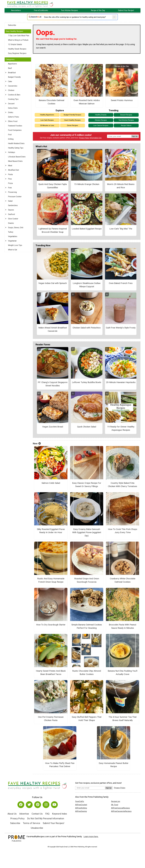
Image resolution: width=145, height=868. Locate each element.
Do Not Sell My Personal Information (46, 819)
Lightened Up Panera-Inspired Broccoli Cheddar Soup (53, 230)
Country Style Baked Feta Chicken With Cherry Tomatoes (123, 485)
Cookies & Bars (14, 95)
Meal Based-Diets (15, 161)
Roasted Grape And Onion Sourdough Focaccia (87, 580)
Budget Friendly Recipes (72, 115)
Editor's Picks (13, 117)
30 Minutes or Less (47, 126)
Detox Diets (13, 108)
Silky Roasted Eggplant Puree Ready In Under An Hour (51, 531)
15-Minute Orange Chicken (87, 184)
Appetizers (12, 64)
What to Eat (13, 250)
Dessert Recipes (126, 115)
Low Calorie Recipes (101, 126)
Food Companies (15, 130)
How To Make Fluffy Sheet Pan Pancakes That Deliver (60, 765)
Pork (10, 188)
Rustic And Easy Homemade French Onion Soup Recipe (51, 580)
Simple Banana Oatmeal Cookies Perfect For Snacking (87, 626)
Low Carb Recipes (47, 120)
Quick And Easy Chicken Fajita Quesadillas (53, 186)
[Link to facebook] (21, 805)
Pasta (10, 174)
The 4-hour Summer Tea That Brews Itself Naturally (123, 719)
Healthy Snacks (101, 115)
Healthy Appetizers (47, 115)
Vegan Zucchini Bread (53, 427)
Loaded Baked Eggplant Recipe (87, 229)
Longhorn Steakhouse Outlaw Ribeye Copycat (87, 285)
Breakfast (12, 73)
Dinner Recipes (72, 126)
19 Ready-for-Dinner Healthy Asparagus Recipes (121, 428)
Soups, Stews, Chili (16, 228)
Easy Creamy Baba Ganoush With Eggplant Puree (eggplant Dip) (87, 532)
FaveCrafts (80, 801)
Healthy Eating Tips (16, 148)
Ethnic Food (13, 121)
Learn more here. (91, 837)
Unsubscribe (37, 828)
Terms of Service (31, 823)
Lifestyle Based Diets (17, 157)
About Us (12, 814)
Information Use (96, 138)
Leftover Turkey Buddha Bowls (87, 382)
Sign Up (135, 136)
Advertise (24, 814)
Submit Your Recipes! (54, 823)
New (37, 444)
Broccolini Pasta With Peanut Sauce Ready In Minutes (123, 626)
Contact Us (37, 814)
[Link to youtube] (54, 805)
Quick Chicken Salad (87, 427)
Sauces (11, 210)
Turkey (11, 232)
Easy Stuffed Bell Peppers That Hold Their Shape (87, 719)
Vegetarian (12, 241)
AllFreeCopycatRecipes (120, 808)
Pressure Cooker (15, 197)
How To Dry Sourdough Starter (51, 625)
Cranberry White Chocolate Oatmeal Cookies (123, 580)
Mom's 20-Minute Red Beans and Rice (121, 186)
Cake (10, 81)
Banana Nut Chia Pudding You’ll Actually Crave (123, 673)
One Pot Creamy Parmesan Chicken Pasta (51, 719)
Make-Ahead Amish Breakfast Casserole (53, 329)
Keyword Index (60, 814)
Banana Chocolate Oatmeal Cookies (51, 102)
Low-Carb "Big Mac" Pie (121, 229)
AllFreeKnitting (81, 808)
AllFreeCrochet (81, 805)
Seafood (11, 214)
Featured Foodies (15, 126)
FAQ (47, 814)
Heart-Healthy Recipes (72, 120)
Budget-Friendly (14, 77)
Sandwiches (13, 205)
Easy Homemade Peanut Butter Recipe (114, 765)
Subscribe (12, 25)
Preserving (12, 192)
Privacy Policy (84, 138)
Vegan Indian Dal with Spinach (53, 283)
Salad (10, 201)
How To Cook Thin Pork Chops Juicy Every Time (123, 531)
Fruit (10, 135)
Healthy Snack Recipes (17, 49)
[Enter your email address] (90, 788)
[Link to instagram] (46, 805)
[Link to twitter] (29, 805)
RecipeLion (116, 801)
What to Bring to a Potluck (18, 40)
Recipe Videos (126, 126)
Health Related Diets (16, 143)
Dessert (11, 104)
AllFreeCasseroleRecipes (121, 811)
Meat (10, 166)
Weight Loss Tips (15, 245)
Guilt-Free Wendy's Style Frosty (121, 328)
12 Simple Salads (15, 44)
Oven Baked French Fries (121, 283)
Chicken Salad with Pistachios (87, 328)
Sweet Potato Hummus (122, 100)
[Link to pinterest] (38, 805)
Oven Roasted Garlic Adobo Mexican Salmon (87, 102)
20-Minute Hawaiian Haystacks (121, 382)
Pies (10, 179)
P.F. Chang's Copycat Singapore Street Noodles (53, 384)
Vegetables (13, 236)
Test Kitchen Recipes (126, 120)
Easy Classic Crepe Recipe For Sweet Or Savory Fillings (87, 485)
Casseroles (13, 86)
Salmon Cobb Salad (51, 483)
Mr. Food (115, 805)
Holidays (12, 152)
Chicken (11, 90)
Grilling (11, 139)
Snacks (11, 223)
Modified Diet (13, 170)
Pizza (10, 183)
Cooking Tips (13, 99)
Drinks (11, 112)
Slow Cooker (13, 219)
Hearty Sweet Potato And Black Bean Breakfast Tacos (51, 673)
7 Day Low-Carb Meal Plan (19, 36)
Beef (10, 68)
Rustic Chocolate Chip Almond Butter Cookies (87, 673)
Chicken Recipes (101, 120)
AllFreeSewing (81, 811)
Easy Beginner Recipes (17, 53)
